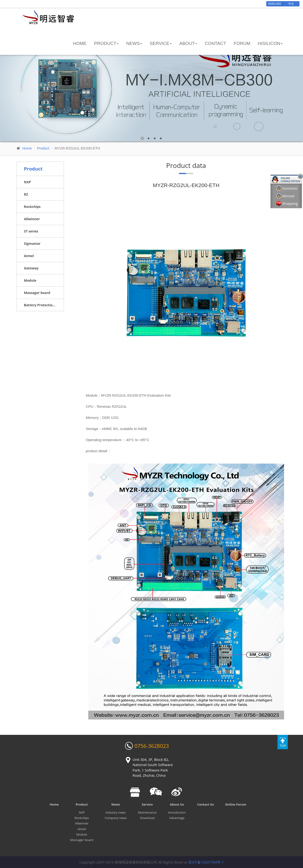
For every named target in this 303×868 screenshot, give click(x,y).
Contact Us (205, 804)
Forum (242, 43)
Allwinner (82, 823)
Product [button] (106, 43)
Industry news (116, 812)
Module (82, 834)
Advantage (177, 818)
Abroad (285, 196)
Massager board (82, 840)
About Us (177, 804)
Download (147, 818)
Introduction (177, 812)
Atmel (82, 829)
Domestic (287, 188)
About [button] (188, 43)
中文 (291, 4)
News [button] (134, 43)
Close (300, 176)
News (116, 804)
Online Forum (236, 804)
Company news (116, 818)
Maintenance (147, 812)
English (275, 4)
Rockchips (82, 818)
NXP (82, 812)
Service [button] (161, 43)
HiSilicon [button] (270, 43)
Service (147, 804)
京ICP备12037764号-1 (206, 862)
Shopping (287, 204)
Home (80, 43)
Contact (215, 43)
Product (43, 148)
